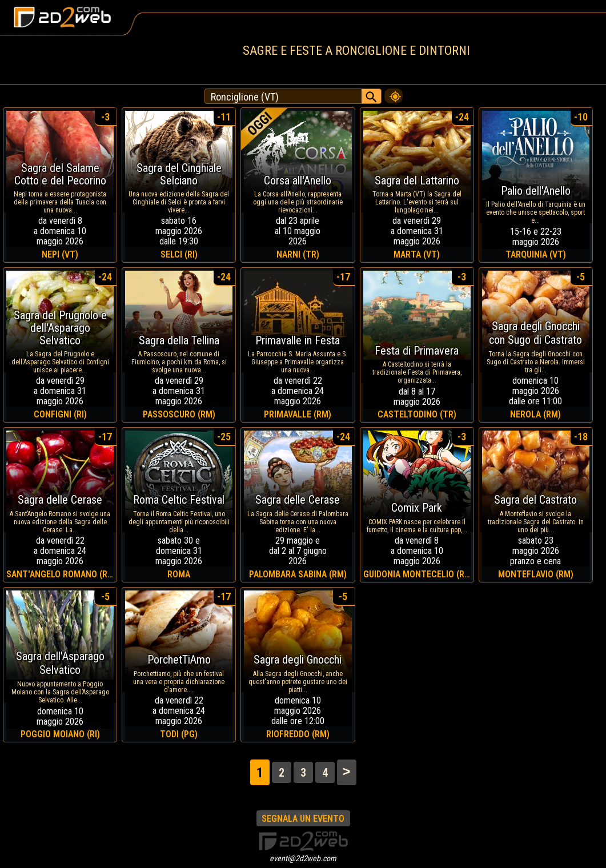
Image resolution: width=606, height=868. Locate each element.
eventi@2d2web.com (303, 858)
